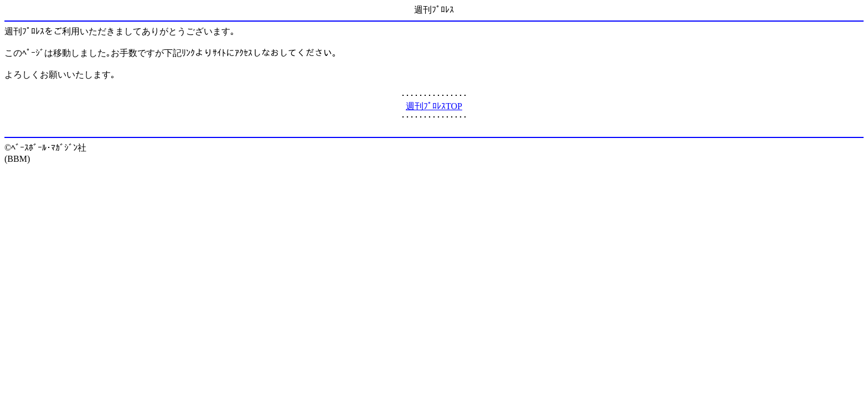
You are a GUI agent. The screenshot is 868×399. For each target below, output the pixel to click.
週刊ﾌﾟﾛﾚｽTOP (434, 106)
